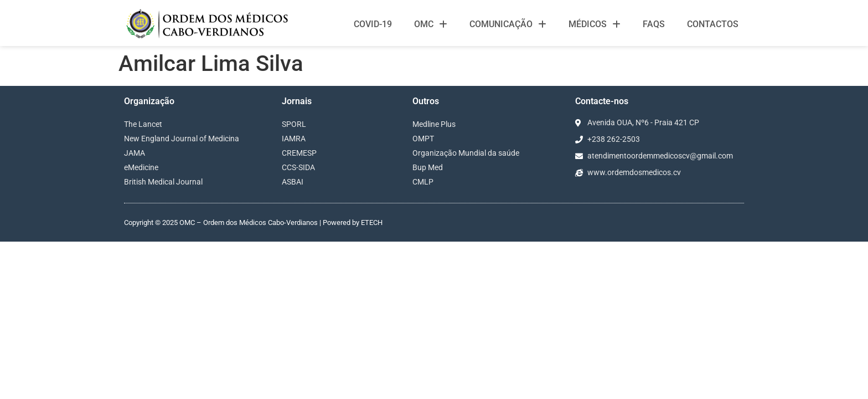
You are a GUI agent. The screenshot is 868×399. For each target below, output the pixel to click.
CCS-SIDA (298, 167)
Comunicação (508, 24)
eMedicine (141, 167)
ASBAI (293, 182)
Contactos (713, 24)
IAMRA (294, 139)
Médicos (595, 24)
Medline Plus (434, 124)
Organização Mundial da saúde (466, 153)
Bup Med (428, 167)
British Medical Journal (163, 182)
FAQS (654, 24)
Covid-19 (373, 24)
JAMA (135, 153)
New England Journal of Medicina (182, 139)
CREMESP (299, 153)
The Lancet (143, 124)
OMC (431, 24)
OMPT (423, 139)
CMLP (423, 182)
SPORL (294, 124)
